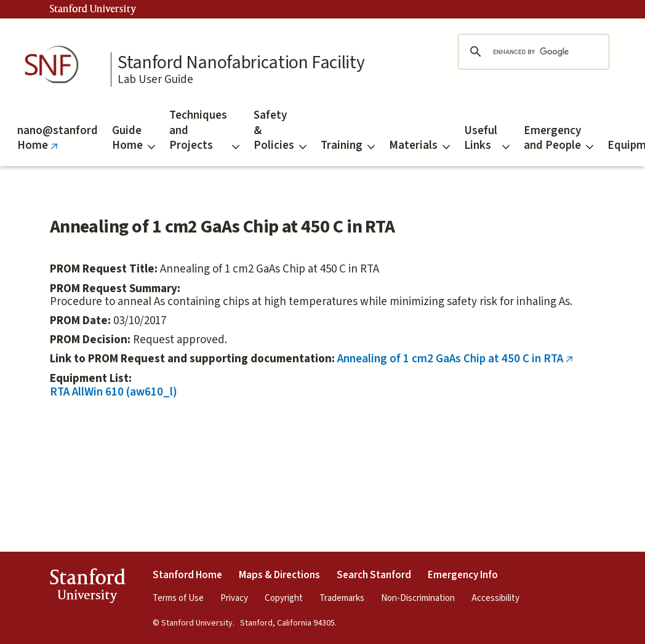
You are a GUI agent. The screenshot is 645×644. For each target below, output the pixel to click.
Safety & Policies (280, 130)
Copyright (284, 598)
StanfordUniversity (87, 588)
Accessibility (495, 598)
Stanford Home (187, 575)
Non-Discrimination (418, 598)
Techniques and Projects (204, 130)
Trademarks (342, 598)
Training (348, 145)
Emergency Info (463, 575)
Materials (419, 145)
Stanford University (93, 9)
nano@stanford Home (58, 144)
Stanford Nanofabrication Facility (241, 63)
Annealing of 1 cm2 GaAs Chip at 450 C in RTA (458, 359)
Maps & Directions (279, 575)
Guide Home (134, 138)
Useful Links (487, 138)
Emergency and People (559, 138)
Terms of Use (178, 598)
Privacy (234, 598)
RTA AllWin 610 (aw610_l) (114, 392)
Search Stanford (374, 575)
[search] (532, 52)
